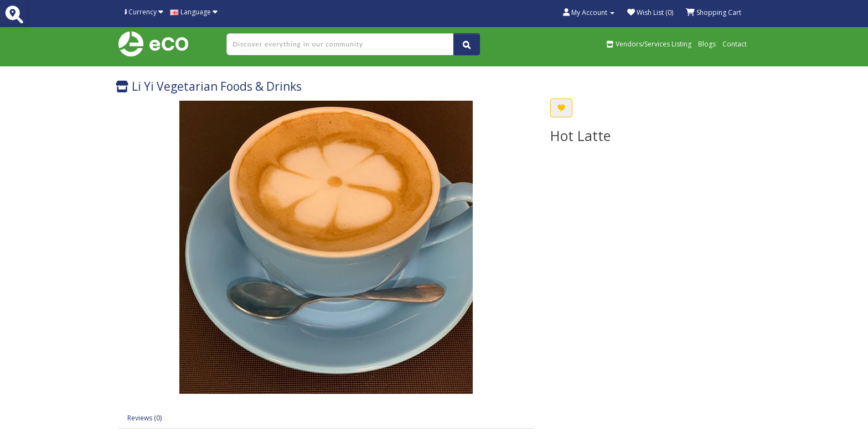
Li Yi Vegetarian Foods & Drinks (209, 86)
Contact (735, 44)
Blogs (707, 44)
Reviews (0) (144, 418)
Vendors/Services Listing (649, 44)
